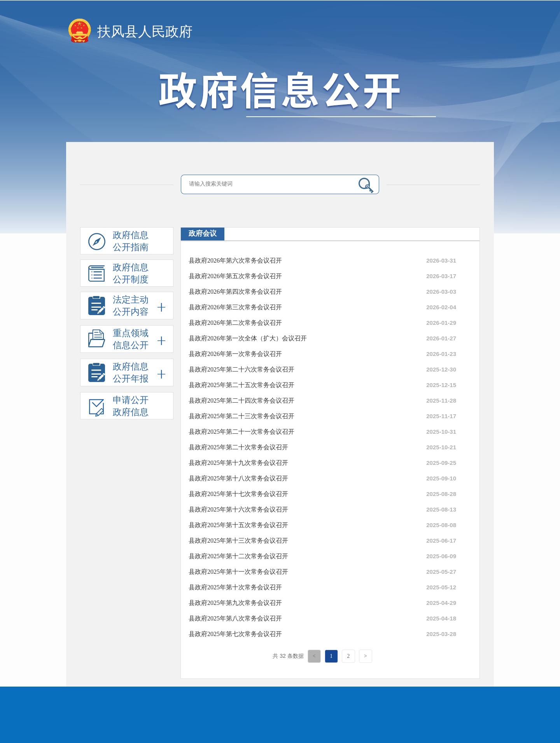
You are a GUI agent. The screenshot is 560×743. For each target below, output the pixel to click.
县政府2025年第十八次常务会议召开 (238, 478)
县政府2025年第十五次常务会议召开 (238, 525)
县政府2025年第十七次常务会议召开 (238, 494)
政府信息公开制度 (118, 275)
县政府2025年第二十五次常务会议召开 (241, 385)
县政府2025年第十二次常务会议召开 (238, 556)
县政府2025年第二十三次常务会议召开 (241, 416)
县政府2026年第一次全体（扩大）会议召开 (248, 338)
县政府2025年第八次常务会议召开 (235, 618)
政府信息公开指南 (118, 242)
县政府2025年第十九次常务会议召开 (238, 463)
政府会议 (203, 233)
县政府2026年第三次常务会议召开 (235, 307)
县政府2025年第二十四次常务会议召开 (241, 400)
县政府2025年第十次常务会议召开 (235, 587)
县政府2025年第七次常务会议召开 (235, 634)
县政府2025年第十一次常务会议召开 (238, 572)
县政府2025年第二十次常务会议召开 (238, 447)
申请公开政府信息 (118, 407)
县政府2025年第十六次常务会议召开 (238, 509)
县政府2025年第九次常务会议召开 (235, 603)
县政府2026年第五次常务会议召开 (235, 276)
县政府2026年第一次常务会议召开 (235, 354)
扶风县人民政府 (145, 32)
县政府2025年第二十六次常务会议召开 (241, 369)
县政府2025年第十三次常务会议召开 (238, 541)
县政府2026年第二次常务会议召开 (235, 323)
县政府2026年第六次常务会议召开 (235, 260)
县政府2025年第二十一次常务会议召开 (241, 432)
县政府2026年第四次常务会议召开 (235, 292)
